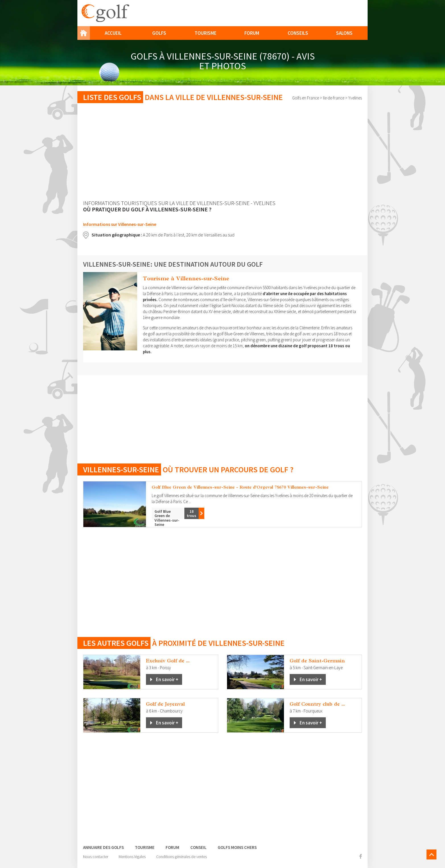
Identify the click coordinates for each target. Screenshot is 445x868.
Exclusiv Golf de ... (168, 661)
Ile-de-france (334, 98)
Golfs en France (306, 98)
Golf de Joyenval (165, 704)
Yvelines (355, 98)
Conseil (198, 847)
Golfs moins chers (237, 847)
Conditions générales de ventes (182, 857)
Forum (252, 33)
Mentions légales (132, 857)
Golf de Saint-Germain (317, 661)
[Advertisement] (222, 152)
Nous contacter (96, 857)
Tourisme (206, 33)
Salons (344, 33)
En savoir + (167, 679)
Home (84, 33)
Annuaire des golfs (103, 847)
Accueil (113, 33)
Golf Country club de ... (317, 704)
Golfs (159, 33)
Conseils (298, 33)
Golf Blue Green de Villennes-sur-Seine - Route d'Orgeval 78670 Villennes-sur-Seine (240, 487)
